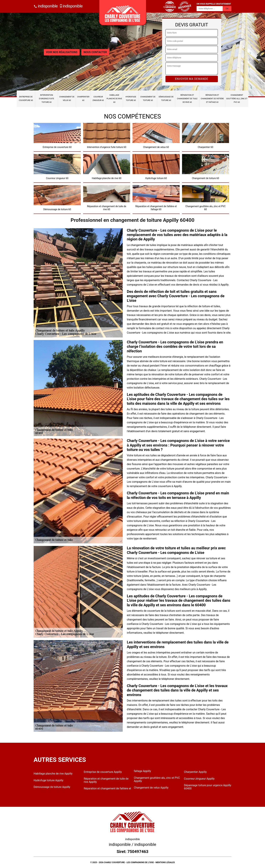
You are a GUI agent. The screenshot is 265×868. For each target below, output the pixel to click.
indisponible (46, 6)
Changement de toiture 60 (148, 99)
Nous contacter (95, 52)
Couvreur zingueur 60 (98, 99)
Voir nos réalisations (62, 52)
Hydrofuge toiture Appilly (49, 780)
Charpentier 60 (83, 99)
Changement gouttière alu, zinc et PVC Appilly (157, 779)
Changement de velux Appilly (151, 788)
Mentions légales (165, 862)
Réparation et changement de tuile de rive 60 (187, 99)
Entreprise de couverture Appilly (103, 772)
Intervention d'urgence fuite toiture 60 (46, 99)
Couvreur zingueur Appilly (199, 779)
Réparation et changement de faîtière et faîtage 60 (212, 99)
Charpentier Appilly (195, 772)
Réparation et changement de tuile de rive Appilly (106, 780)
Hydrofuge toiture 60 (131, 99)
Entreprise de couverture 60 (26, 99)
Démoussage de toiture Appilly (52, 787)
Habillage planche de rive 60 (114, 99)
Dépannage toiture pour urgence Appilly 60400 (208, 787)
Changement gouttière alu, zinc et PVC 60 (237, 99)
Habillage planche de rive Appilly (53, 774)
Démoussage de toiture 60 (166, 99)
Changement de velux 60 (67, 99)
